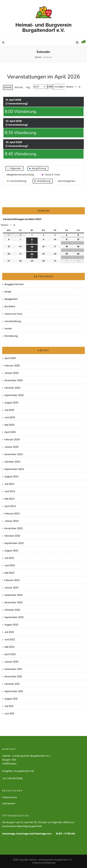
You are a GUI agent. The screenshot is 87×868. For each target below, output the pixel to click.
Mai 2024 (9, 499)
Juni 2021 (9, 714)
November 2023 (13, 528)
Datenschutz (10, 797)
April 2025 (10, 432)
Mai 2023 (9, 573)
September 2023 (14, 543)
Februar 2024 (12, 514)
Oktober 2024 (12, 462)
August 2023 (11, 551)
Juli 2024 (9, 484)
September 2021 (14, 691)
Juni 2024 (10, 491)
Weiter (71, 87)
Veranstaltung (13, 321)
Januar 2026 (11, 373)
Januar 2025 (11, 447)
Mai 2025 (9, 425)
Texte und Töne (13, 314)
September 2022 (14, 617)
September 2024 (14, 469)
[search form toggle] (77, 43)
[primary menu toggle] (4, 43)
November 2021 (13, 677)
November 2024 (14, 454)
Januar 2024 (12, 521)
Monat (8, 87)
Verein (8, 329)
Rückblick (10, 306)
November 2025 (14, 380)
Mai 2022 (9, 647)
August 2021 (11, 699)
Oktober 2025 (12, 388)
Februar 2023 (12, 580)
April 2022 (10, 654)
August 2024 (11, 477)
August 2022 (11, 625)
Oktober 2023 (12, 536)
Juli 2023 (9, 558)
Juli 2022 (9, 632)
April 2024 (10, 506)
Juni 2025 (10, 417)
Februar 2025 (12, 440)
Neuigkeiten (11, 299)
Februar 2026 (12, 366)
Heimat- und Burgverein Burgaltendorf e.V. (43, 27)
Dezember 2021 (13, 669)
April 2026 (10, 358)
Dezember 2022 (13, 595)
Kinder (8, 292)
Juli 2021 (9, 706)
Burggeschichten (14, 284)
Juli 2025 (9, 410)
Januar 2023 (11, 588)
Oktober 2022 (12, 610)
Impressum (9, 803)
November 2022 (13, 602)
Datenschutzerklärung (44, 863)
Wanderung (11, 336)
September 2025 (14, 395)
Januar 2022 (11, 662)
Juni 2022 (10, 639)
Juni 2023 (10, 565)
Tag (28, 87)
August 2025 (11, 403)
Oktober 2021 (12, 684)
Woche (19, 87)
